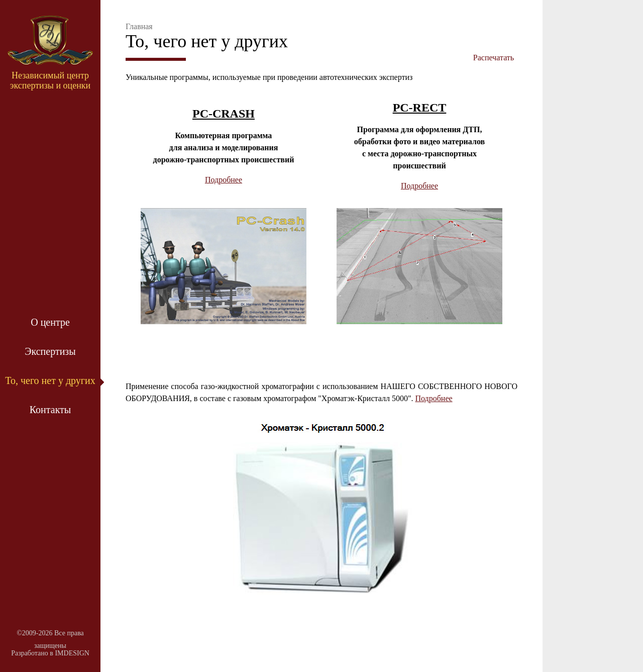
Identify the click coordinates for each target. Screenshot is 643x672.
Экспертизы (50, 351)
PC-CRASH (224, 114)
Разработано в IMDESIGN (50, 653)
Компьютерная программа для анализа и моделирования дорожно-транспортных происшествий (224, 148)
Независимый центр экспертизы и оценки (50, 80)
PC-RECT (420, 108)
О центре (50, 322)
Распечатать (494, 58)
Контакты (50, 410)
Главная (139, 26)
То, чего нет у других (50, 380)
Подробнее (224, 180)
